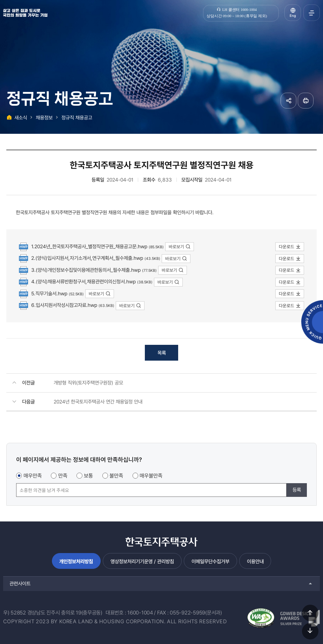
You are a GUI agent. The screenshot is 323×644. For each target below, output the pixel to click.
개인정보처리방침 (76, 561)
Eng (293, 16)
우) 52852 (15, 613)
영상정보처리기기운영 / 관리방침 (142, 561)
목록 (162, 353)
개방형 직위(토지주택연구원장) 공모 (88, 383)
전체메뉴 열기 (312, 13)
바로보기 (180, 247)
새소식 (21, 117)
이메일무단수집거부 (210, 561)
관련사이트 (20, 583)
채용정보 (44, 117)
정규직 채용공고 (77, 117)
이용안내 (255, 561)
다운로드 (290, 247)
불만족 (116, 476)
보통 (88, 476)
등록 (297, 490)
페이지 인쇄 (306, 101)
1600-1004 (140, 613)
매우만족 (33, 476)
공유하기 (288, 101)
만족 (63, 476)
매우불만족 (151, 476)
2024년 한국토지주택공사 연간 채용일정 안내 (98, 402)
